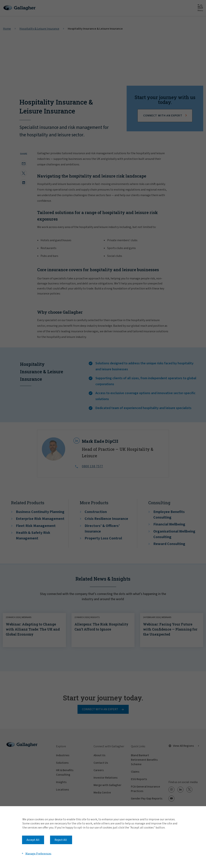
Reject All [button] (61, 840)
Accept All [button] (33, 840)
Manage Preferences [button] (38, 853)
